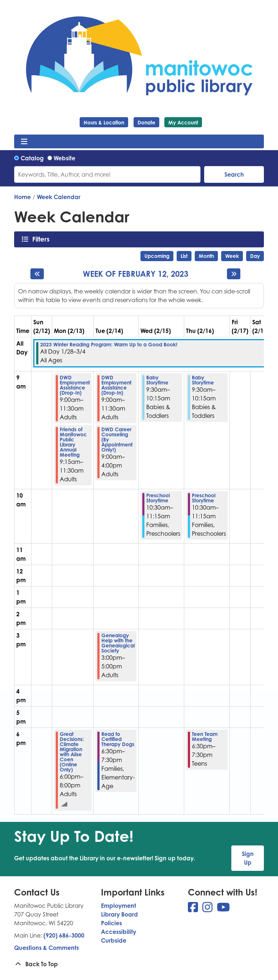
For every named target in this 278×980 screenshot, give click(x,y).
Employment (119, 906)
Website (64, 158)
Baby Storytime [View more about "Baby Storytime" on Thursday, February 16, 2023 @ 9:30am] (203, 380)
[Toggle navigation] (24, 141)
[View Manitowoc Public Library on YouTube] (223, 909)
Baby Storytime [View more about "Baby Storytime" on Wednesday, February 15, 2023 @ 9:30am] (157, 380)
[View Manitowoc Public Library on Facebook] (194, 909)
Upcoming (157, 256)
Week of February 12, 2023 (136, 274)
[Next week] (234, 274)
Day (255, 256)
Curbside (114, 940)
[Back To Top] (139, 964)
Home (22, 197)
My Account (183, 122)
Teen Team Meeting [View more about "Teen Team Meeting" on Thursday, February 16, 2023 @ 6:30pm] (205, 737)
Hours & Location (104, 122)
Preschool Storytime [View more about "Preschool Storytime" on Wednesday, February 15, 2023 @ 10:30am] (158, 498)
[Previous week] (37, 274)
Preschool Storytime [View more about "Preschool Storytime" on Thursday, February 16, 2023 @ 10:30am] (204, 498)
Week (232, 256)
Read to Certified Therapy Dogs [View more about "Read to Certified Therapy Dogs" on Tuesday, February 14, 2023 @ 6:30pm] (118, 739)
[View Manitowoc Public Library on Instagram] (208, 909)
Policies (111, 923)
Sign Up (248, 858)
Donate (146, 122)
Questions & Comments (47, 948)
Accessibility (119, 932)
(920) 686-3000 (64, 935)
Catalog (32, 158)
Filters (43, 239)
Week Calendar (59, 197)
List (184, 256)
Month (206, 256)
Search (234, 174)
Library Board (119, 914)
